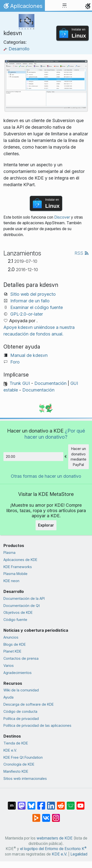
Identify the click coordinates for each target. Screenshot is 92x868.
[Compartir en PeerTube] (36, 815)
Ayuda (8, 697)
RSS (82, 253)
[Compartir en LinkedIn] (51, 803)
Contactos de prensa (21, 658)
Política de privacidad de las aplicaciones (37, 725)
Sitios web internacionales (25, 778)
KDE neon (11, 581)
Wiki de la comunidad (21, 690)
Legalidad (79, 854)
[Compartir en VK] (46, 815)
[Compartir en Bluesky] (31, 803)
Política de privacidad (21, 719)
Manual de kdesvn (29, 355)
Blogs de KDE (15, 644)
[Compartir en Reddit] (61, 803)
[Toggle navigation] (65, 6)
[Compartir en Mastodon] (22, 803)
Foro (15, 362)
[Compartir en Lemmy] (71, 803)
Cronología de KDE (19, 764)
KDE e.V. (10, 750)
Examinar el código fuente (37, 307)
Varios (9, 665)
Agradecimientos (18, 673)
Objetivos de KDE (18, 612)
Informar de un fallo (30, 301)
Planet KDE (12, 651)
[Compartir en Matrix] (12, 803)
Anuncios (11, 637)
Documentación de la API (24, 598)
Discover (62, 217)
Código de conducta (20, 711)
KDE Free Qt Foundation (23, 757)
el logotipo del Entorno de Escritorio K (53, 849)
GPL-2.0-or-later (27, 314)
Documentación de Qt (22, 606)
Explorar (46, 525)
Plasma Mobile (15, 574)
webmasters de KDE (55, 838)
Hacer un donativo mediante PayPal (79, 457)
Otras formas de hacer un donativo (46, 476)
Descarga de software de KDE (29, 704)
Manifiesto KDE (16, 771)
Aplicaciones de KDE (20, 560)
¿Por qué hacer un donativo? (55, 434)
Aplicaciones (22, 7)
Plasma (9, 553)
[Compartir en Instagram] (56, 815)
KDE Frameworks (18, 567)
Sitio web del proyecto (33, 294)
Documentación (50, 383)
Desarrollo (16, 49)
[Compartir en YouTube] (80, 803)
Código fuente (15, 620)
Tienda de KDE (16, 743)
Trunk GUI (20, 383)
